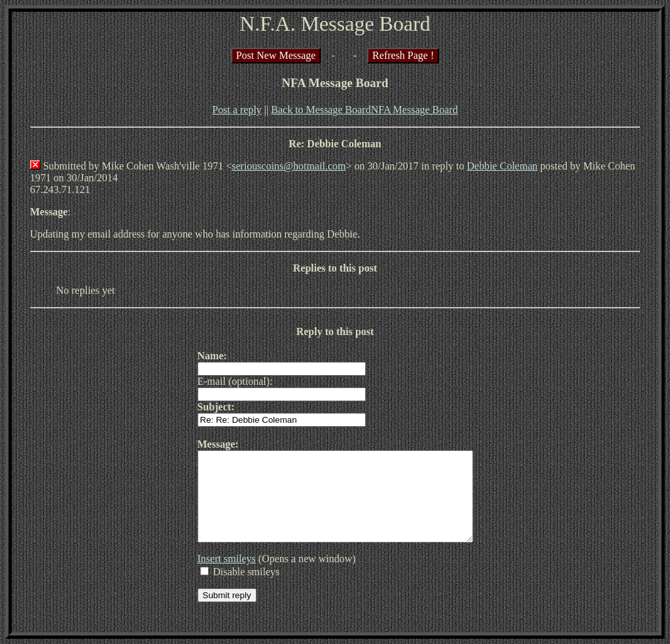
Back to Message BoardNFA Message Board (364, 110)
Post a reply (237, 110)
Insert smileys (210, 576)
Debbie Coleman (502, 166)
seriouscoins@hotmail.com (289, 166)
